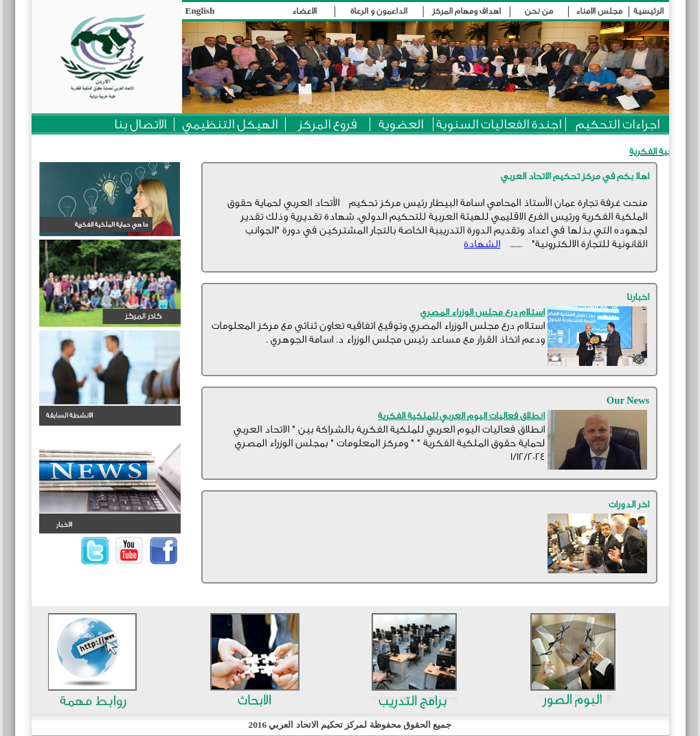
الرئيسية (648, 11)
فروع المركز (327, 124)
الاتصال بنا (140, 124)
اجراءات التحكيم (618, 124)
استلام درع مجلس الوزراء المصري (483, 312)
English (200, 11)
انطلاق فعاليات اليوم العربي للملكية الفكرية (461, 416)
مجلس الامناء (599, 11)
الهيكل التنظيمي (230, 124)
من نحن (539, 11)
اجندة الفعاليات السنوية (499, 124)
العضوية (401, 124)
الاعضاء (304, 11)
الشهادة (482, 244)
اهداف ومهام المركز (466, 11)
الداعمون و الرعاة (379, 11)
